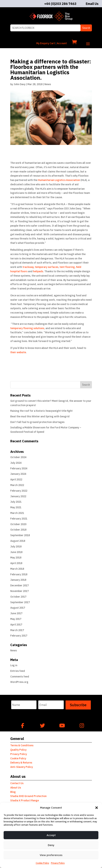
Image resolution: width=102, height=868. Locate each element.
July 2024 (16, 463)
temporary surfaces (47, 267)
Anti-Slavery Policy (22, 767)
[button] (97, 808)
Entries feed (18, 671)
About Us (16, 788)
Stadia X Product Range (25, 800)
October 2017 (18, 597)
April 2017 (16, 625)
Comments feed (20, 677)
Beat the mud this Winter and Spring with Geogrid (40, 416)
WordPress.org (19, 682)
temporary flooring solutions (27, 328)
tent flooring (67, 267)
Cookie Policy (42, 863)
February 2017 (19, 636)
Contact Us (17, 783)
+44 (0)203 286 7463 (60, 4)
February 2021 (19, 519)
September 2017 (20, 602)
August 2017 (18, 608)
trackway (28, 267)
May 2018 (16, 558)
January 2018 (18, 580)
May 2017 (16, 619)
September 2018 (20, 535)
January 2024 (18, 474)
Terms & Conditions (22, 745)
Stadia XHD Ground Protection (28, 796)
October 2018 (18, 530)
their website (18, 352)
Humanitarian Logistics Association (59, 180)
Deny (51, 845)
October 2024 (18, 457)
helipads (38, 271)
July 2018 (16, 546)
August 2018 (18, 541)
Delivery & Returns (21, 763)
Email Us (92, 4)
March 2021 (17, 513)
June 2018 (16, 552)
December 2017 (19, 585)
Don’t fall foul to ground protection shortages (37, 422)
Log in (14, 665)
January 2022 (18, 496)
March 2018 (17, 569)
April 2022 (16, 479)
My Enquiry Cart (46, 43)
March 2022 (17, 485)
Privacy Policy (58, 863)
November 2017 (19, 591)
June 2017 (16, 613)
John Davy (19, 84)
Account (62, 43)
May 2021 (16, 507)
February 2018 (19, 574)
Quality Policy (18, 750)
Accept (51, 835)
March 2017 (17, 630)
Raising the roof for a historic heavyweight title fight (41, 411)
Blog (13, 792)
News (48, 84)
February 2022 (19, 491)
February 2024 (19, 468)
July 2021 (16, 502)
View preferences (51, 855)
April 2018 (16, 563)
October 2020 (18, 524)
